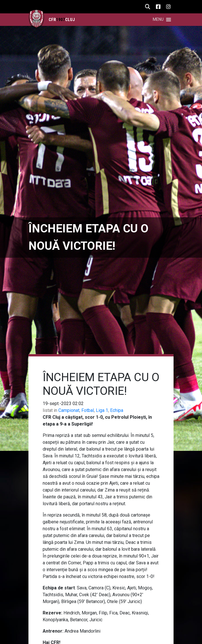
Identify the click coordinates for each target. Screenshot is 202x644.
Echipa (117, 410)
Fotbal (88, 410)
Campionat (69, 410)
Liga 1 (102, 410)
